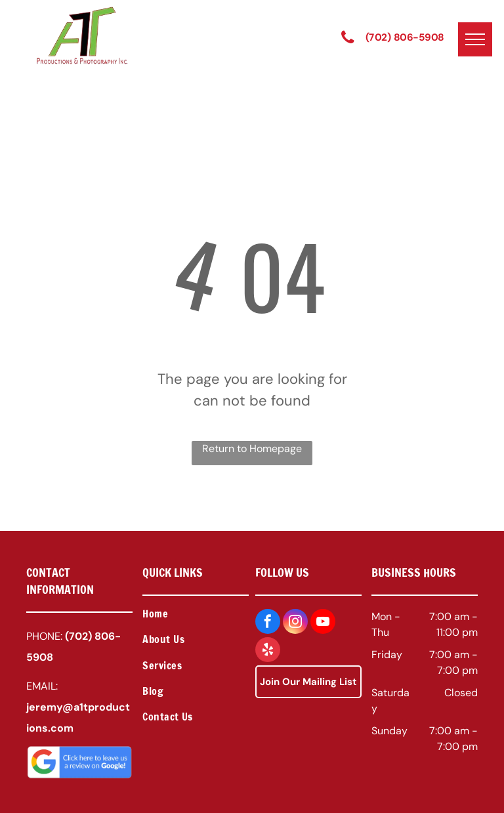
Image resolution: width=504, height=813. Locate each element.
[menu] (475, 39)
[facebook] (268, 623)
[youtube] (323, 623)
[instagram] (295, 623)
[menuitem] (196, 615)
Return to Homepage (252, 448)
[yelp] (268, 651)
